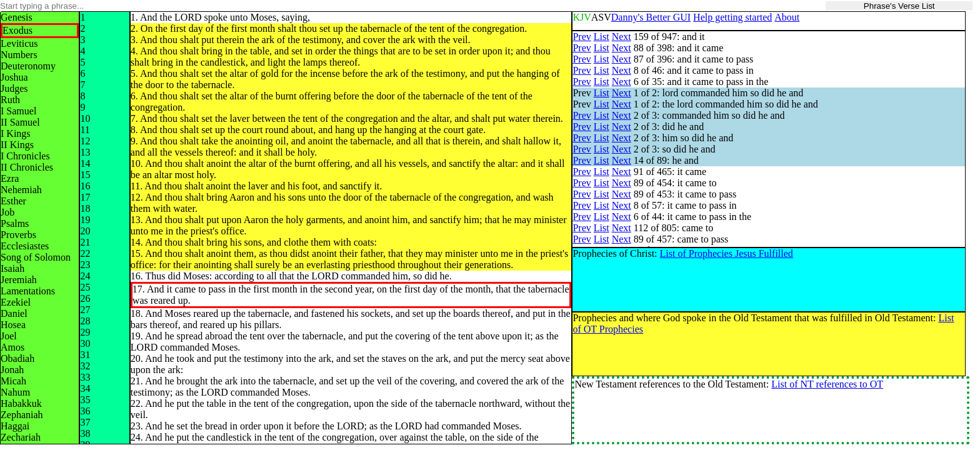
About (787, 17)
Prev (582, 37)
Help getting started (732, 17)
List (602, 37)
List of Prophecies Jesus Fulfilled (727, 253)
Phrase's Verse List (899, 6)
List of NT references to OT (827, 384)
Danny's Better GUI (651, 17)
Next (622, 37)
